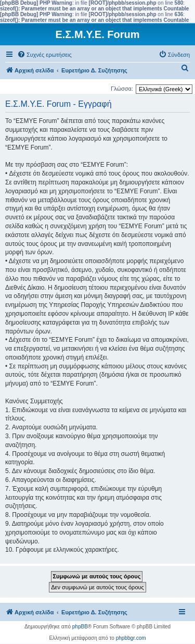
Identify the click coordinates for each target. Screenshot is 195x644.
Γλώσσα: (122, 89)
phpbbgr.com (131, 638)
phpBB (80, 627)
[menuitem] (44, 55)
